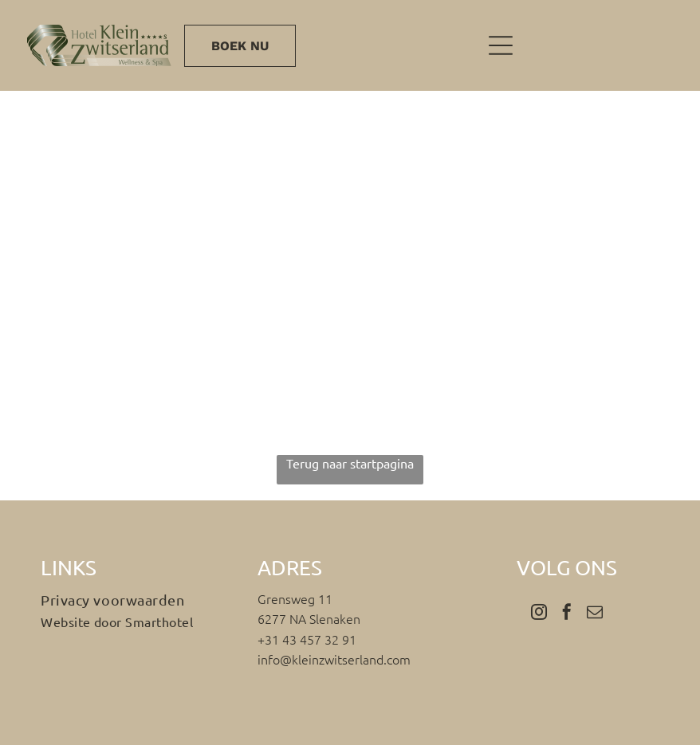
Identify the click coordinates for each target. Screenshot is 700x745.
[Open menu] (501, 45)
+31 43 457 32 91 (307, 639)
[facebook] (567, 614)
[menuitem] (133, 600)
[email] (595, 614)
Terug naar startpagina (350, 463)
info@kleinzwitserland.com (334, 659)
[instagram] (539, 614)
